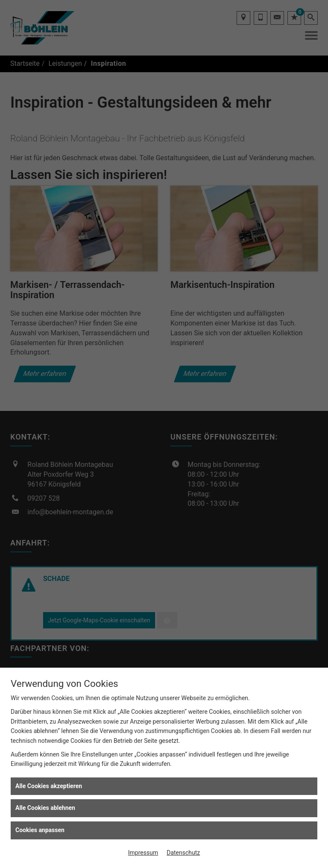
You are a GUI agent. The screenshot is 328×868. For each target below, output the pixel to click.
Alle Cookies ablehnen (45, 808)
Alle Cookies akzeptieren (49, 786)
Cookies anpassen (40, 830)
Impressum (143, 853)
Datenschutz (183, 853)
